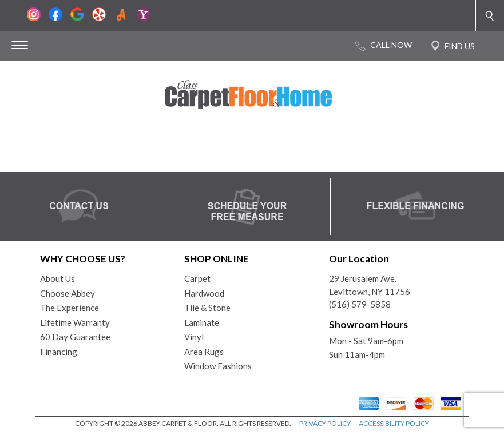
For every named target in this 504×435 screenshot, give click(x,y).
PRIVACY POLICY (325, 423)
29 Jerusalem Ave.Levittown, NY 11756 (370, 285)
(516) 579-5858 (360, 304)
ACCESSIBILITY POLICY (394, 423)
